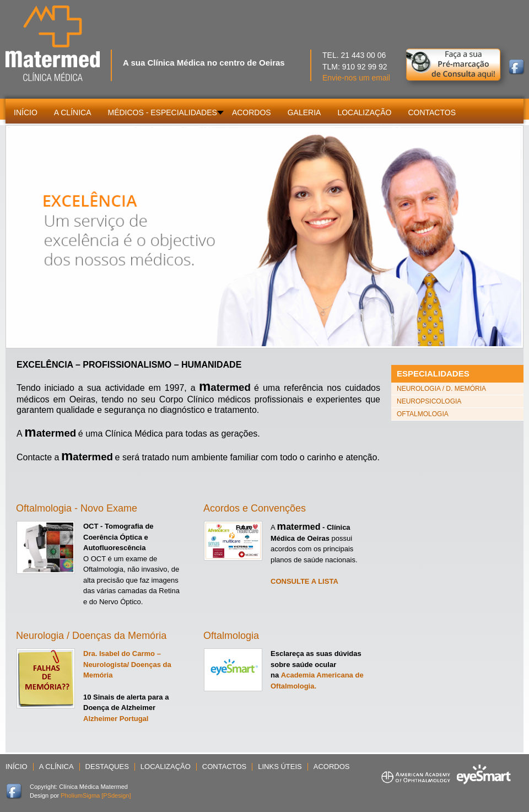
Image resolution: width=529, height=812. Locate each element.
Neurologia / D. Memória (441, 389)
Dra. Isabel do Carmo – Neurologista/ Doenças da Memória (127, 664)
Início (17, 767)
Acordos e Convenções (255, 508)
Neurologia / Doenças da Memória (91, 636)
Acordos (332, 767)
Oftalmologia (231, 636)
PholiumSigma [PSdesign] (96, 795)
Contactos (224, 767)
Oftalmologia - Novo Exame (77, 508)
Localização (166, 767)
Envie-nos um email (356, 78)
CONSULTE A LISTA (304, 581)
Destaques (107, 767)
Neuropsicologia (429, 401)
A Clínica (56, 767)
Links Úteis (280, 767)
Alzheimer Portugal (116, 719)
